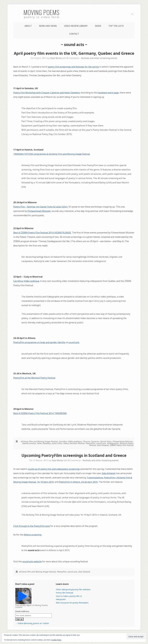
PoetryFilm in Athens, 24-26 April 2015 (78, 482)
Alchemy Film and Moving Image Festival (39, 441)
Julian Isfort (57, 443)
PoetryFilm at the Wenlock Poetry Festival (34, 378)
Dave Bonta (56, 58)
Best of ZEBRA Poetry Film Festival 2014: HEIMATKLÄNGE (42, 233)
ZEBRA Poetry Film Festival (122, 445)
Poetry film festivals (65, 593)
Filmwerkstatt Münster (39, 211)
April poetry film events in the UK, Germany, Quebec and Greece (74, 53)
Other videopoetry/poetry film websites (73, 589)
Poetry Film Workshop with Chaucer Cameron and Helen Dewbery (47, 93)
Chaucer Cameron (91, 441)
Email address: (22, 611)
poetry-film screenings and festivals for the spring (73, 67)
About (28, 26)
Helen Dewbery (44, 443)
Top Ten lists (116, 26)
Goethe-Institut (29, 443)
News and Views (48, 26)
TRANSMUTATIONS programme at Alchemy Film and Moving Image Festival (52, 154)
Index (98, 26)
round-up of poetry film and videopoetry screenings (54, 469)
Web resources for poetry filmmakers (72, 603)
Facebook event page (108, 93)
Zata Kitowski (103, 445)
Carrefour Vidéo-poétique (26, 281)
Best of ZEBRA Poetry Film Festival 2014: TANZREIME (40, 413)
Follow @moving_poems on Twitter (33, 623)
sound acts (74, 342)
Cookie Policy (56, 640)
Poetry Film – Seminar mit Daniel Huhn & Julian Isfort (40, 207)
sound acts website (32, 561)
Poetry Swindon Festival (74, 443)
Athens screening (32, 535)
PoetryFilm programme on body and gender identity (39, 342)
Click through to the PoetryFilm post (32, 526)
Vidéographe (113, 443)
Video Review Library (76, 26)
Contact (74, 34)
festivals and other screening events (99, 58)
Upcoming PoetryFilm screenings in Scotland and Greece (74, 455)
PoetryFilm (90, 443)
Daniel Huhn (106, 441)
